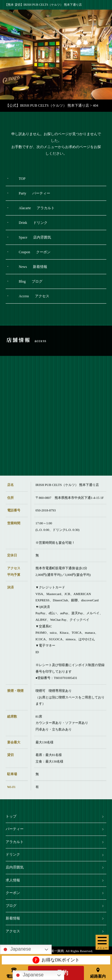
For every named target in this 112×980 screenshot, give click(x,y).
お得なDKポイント (56, 960)
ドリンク (13, 854)
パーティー (15, 829)
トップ (11, 816)
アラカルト (15, 842)
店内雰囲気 (15, 867)
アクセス (13, 931)
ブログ (11, 906)
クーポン (13, 893)
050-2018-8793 (46, 515)
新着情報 (13, 918)
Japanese (29, 975)
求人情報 (13, 880)
